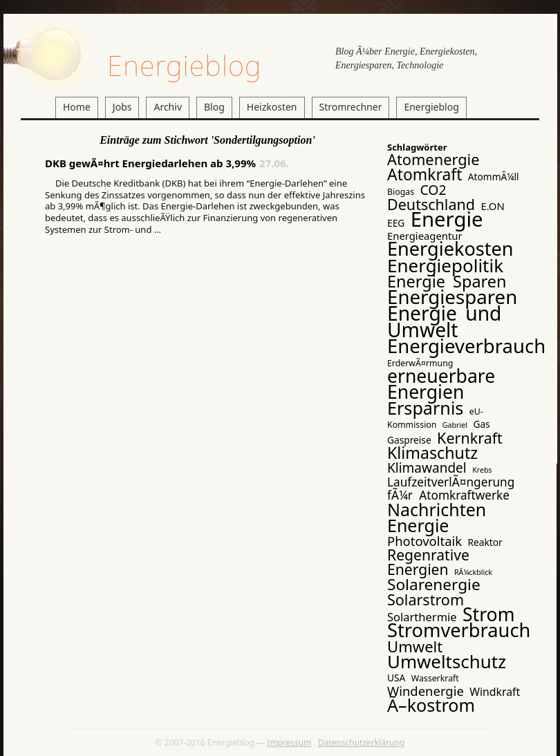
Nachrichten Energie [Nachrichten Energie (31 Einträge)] (437, 517)
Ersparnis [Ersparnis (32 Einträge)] (425, 408)
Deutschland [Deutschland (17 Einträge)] (431, 204)
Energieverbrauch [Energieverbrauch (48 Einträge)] (466, 346)
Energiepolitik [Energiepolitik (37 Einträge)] (445, 265)
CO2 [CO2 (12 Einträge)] (433, 190)
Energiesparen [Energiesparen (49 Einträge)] (452, 296)
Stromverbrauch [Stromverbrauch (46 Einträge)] (459, 630)
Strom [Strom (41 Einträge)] (488, 614)
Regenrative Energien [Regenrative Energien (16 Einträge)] (428, 562)
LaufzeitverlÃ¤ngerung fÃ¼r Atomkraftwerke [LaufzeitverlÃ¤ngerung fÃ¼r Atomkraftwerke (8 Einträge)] (451, 489)
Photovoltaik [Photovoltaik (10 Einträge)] (424, 541)
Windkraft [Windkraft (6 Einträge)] (495, 692)
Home (77, 107)
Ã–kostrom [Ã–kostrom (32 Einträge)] (431, 705)
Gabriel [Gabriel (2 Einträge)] (455, 425)
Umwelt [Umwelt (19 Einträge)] (415, 646)
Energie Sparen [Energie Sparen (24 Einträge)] (447, 281)
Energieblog (184, 65)
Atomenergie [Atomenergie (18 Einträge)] (433, 159)
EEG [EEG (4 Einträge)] (396, 223)
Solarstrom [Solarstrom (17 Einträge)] (426, 599)
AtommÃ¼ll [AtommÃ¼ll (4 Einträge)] (494, 177)
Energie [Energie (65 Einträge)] (447, 219)
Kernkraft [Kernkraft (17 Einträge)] (470, 438)
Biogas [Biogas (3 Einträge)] (401, 192)
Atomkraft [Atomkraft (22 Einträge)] (424, 174)
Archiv (168, 107)
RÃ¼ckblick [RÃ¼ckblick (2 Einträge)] (473, 572)
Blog (214, 107)
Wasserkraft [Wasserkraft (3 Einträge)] (435, 678)
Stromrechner (351, 107)
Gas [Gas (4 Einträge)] (481, 424)
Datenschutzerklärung (361, 743)
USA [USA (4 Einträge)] (396, 678)
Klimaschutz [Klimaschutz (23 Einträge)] (432, 453)
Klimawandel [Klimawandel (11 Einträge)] (427, 468)
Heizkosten (272, 107)
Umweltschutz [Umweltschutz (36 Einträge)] (447, 661)
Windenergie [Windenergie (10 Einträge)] (426, 691)
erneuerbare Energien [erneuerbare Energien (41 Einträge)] (441, 384)
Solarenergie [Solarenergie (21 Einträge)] (434, 584)
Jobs (122, 107)
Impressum (289, 743)
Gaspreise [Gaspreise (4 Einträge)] (409, 440)
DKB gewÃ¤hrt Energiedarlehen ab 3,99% (150, 163)
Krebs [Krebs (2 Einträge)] (482, 470)
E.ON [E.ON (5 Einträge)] (492, 206)
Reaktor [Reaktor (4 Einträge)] (485, 542)
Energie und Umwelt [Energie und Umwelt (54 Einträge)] (444, 321)
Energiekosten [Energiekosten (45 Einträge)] (450, 248)
